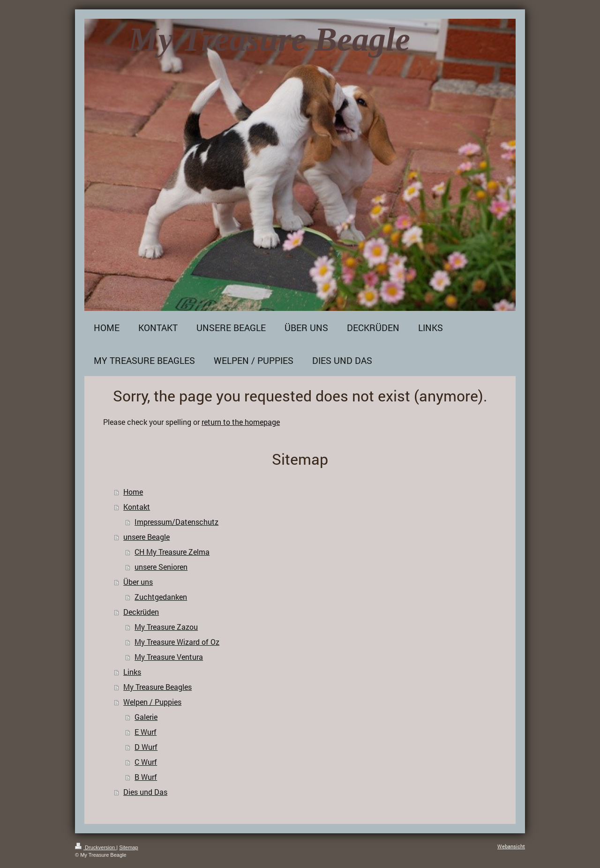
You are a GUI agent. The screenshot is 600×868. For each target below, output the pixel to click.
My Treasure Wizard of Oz (177, 642)
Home (133, 492)
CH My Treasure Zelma (172, 552)
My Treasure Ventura (169, 657)
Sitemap (128, 847)
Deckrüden (141, 612)
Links (132, 672)
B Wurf (146, 777)
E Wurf (146, 732)
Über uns (138, 582)
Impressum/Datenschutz (176, 522)
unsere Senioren (161, 567)
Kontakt (137, 507)
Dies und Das (145, 792)
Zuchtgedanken (161, 597)
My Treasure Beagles (157, 687)
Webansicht (511, 846)
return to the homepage (241, 422)
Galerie (146, 717)
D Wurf (146, 747)
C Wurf (146, 762)
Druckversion (96, 847)
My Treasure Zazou (166, 627)
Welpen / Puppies (152, 702)
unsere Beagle (146, 537)
